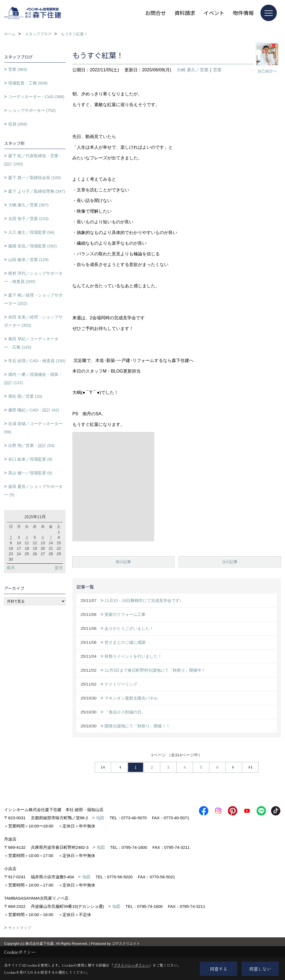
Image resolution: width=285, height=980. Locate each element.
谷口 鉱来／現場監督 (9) (30, 459)
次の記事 (230, 562)
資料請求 (185, 13)
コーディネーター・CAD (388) (36, 97)
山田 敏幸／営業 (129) (28, 260)
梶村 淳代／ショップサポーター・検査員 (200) (33, 277)
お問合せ (156, 13)
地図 (100, 818)
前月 (11, 568)
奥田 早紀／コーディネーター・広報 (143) (31, 343)
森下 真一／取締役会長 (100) (35, 178)
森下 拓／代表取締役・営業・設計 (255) (33, 160)
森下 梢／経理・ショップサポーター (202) (33, 299)
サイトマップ (20, 936)
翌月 (59, 568)
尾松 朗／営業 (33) (25, 396)
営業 (217, 70)
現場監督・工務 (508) (28, 83)
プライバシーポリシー (131, 965)
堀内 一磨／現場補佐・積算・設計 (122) (33, 378)
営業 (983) (18, 69)
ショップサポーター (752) (32, 110)
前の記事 (123, 562)
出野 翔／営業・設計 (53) (31, 445)
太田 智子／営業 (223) (28, 219)
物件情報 (243, 13)
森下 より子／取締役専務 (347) (37, 191)
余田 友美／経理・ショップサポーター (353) (33, 321)
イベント (214, 13)
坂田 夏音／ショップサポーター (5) (33, 491)
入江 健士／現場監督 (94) (31, 232)
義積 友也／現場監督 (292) (32, 246)
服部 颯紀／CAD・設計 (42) (34, 410)
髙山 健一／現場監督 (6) (30, 473)
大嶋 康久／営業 (192, 70)
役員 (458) (18, 124)
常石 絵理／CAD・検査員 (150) (37, 361)
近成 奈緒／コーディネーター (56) (33, 428)
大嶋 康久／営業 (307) (28, 205)
